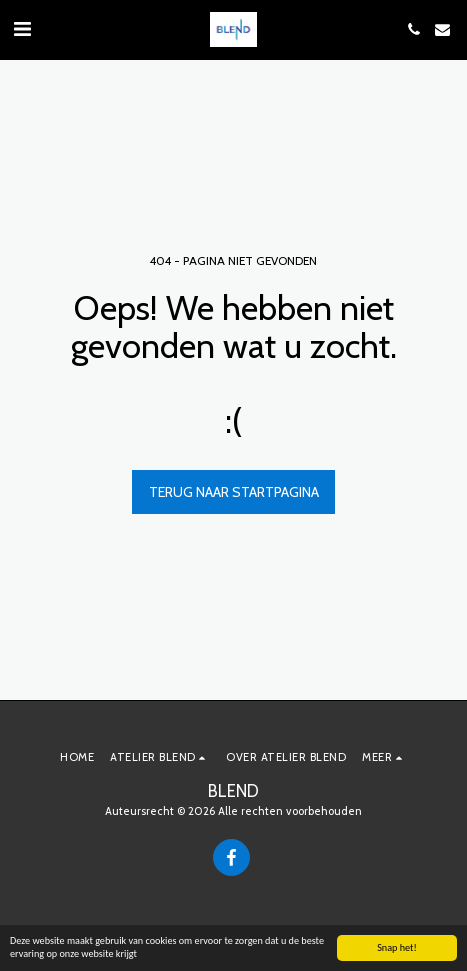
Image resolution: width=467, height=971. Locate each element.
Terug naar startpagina (234, 492)
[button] (22, 29)
